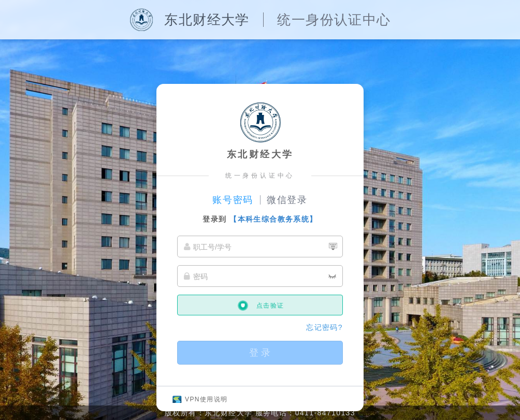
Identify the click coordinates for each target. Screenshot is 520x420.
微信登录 (287, 200)
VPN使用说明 (206, 399)
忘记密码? (324, 327)
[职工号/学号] (260, 247)
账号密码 (233, 200)
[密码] (260, 276)
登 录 (260, 353)
